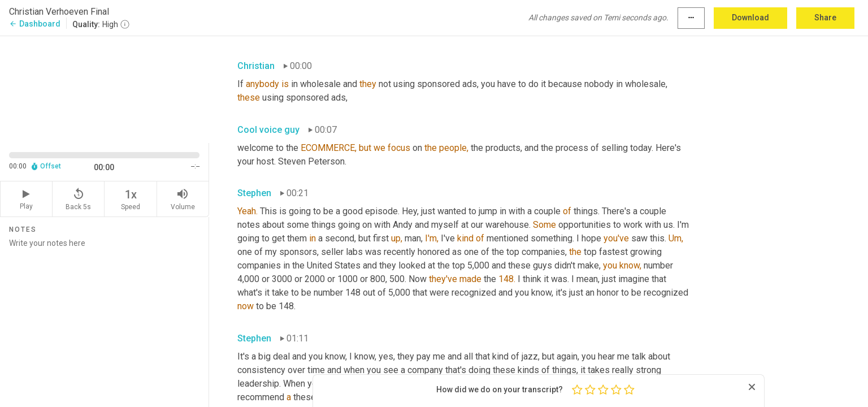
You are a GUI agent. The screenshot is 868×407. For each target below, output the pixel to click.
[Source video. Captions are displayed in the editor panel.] (105, 88)
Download (750, 18)
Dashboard (35, 24)
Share (825, 18)
